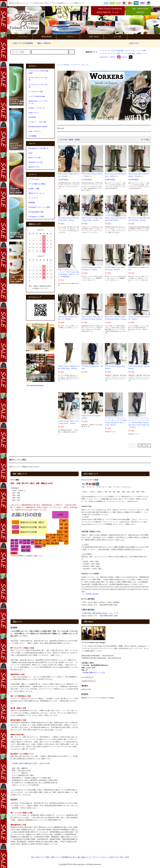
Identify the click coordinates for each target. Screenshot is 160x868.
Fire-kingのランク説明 (36, 217)
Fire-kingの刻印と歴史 (36, 212)
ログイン (68, 37)
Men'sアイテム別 (35, 158)
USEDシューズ (142, 54)
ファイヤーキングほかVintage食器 (112, 51)
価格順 (71, 140)
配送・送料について (53, 857)
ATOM (127, 857)
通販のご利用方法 (43, 43)
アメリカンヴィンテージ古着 (110, 54)
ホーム (60, 65)
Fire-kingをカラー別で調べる (39, 148)
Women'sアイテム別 (36, 162)
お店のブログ (134, 43)
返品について (86, 857)
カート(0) (115, 37)
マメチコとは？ (34, 179)
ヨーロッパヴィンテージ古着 (135, 51)
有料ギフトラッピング (36, 193)
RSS (122, 857)
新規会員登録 (44, 37)
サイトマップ (33, 198)
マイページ (21, 37)
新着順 (77, 140)
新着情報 (32, 203)
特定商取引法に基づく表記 (71, 857)
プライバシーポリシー (100, 857)
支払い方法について (38, 857)
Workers (113, 57)
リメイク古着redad (128, 54)
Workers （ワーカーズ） (72, 65)
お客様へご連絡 (34, 189)
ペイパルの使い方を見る (90, 594)
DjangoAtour (104, 57)
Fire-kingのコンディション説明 (39, 207)
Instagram (122, 57)
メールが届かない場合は (37, 184)
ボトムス (85, 65)
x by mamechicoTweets (35, 385)
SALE (31, 153)
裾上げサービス (34, 167)
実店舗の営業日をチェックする (94, 673)
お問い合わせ (92, 37)
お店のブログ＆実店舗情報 (21, 43)
